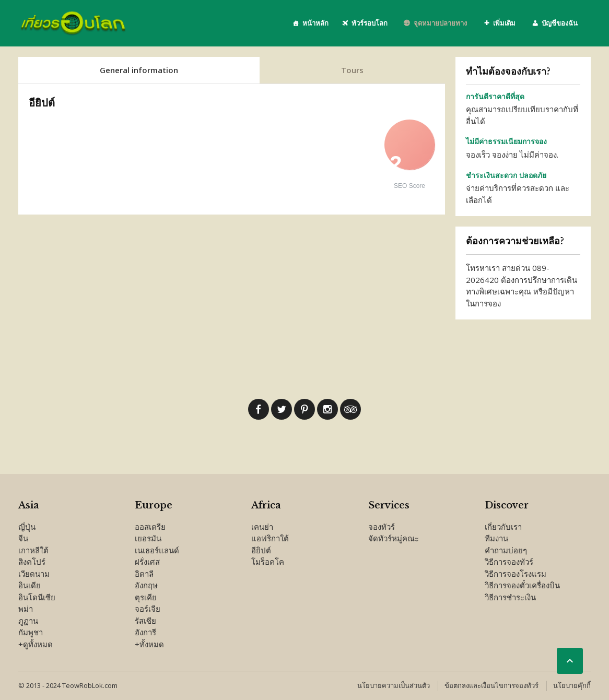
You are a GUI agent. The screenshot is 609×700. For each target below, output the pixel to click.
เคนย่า (262, 527)
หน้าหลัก (315, 23)
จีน (23, 538)
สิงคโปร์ (32, 562)
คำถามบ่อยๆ (506, 550)
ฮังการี (145, 632)
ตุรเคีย (146, 597)
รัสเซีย (145, 621)
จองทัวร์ (382, 527)
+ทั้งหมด (149, 644)
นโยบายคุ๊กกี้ (572, 685)
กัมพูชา (31, 632)
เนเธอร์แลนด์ (157, 550)
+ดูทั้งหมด (36, 644)
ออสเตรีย (150, 527)
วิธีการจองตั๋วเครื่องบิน (522, 585)
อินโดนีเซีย (37, 597)
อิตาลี (144, 574)
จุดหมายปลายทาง (440, 23)
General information (139, 70)
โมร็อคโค (268, 562)
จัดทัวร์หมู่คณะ (394, 538)
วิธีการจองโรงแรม (516, 574)
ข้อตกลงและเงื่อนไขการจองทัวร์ (491, 685)
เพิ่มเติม (504, 23)
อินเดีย (30, 585)
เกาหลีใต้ (33, 550)
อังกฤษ (146, 585)
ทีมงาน (496, 538)
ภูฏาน (28, 621)
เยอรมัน (148, 538)
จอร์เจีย (148, 609)
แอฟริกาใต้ (270, 538)
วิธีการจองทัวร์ (509, 562)
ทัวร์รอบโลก (370, 23)
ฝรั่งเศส (147, 562)
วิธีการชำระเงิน (510, 597)
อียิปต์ (261, 550)
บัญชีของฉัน (560, 23)
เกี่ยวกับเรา (503, 527)
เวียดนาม (34, 574)
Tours (352, 70)
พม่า (26, 609)
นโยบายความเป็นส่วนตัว (394, 685)
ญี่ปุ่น (27, 527)
